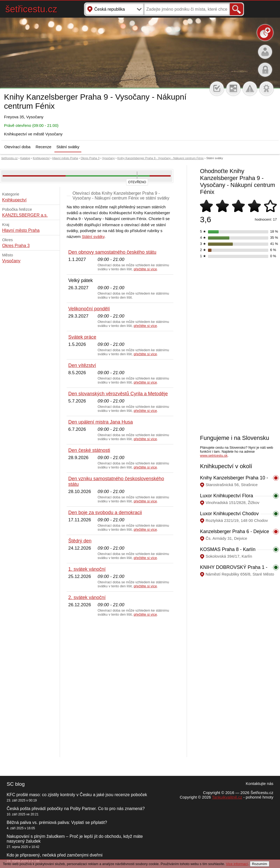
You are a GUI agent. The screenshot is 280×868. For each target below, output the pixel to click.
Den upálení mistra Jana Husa (101, 422)
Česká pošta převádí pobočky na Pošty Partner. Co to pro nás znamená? (76, 809)
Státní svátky (68, 147)
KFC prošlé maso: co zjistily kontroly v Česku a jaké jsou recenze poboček (77, 795)
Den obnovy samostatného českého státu (112, 252)
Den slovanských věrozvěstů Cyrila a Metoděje (118, 394)
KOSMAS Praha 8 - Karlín (228, 549)
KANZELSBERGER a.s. (25, 215)
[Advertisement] (61, 687)
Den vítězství (82, 365)
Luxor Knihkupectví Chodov (229, 514)
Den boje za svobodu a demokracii (105, 513)
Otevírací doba (17, 147)
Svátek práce (82, 337)
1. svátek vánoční (87, 569)
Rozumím (260, 864)
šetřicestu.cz (31, 9)
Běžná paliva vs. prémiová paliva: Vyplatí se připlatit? (57, 822)
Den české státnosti (89, 450)
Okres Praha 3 (90, 158)
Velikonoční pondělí (89, 309)
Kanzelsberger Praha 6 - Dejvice (235, 531)
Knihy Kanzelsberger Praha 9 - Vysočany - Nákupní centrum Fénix (161, 158)
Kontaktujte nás (260, 783)
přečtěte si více (145, 269)
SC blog (16, 784)
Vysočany (108, 158)
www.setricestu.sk (214, 455)
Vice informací (237, 864)
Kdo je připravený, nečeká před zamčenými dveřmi (55, 855)
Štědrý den (80, 541)
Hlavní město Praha (65, 158)
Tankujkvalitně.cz (227, 797)
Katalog (25, 158)
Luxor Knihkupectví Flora (227, 496)
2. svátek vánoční (87, 597)
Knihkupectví (41, 158)
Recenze (43, 147)
